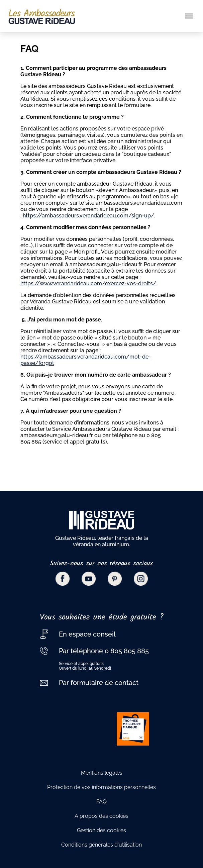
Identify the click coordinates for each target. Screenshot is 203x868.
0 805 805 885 (126, 651)
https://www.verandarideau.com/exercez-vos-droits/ (88, 283)
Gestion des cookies (101, 830)
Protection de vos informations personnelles (101, 787)
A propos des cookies (101, 816)
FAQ (101, 802)
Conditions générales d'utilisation (101, 845)
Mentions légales (102, 773)
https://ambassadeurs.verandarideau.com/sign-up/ (88, 216)
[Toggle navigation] (189, 16)
